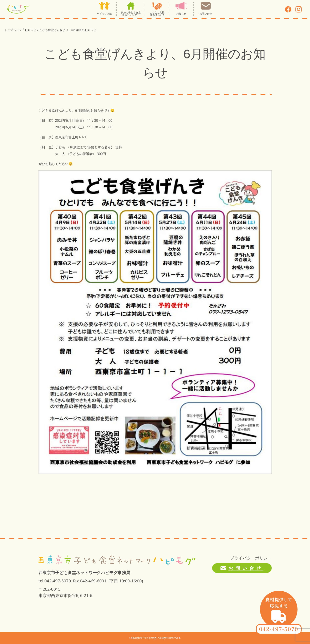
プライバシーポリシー (251, 558)
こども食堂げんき (52, 110)
